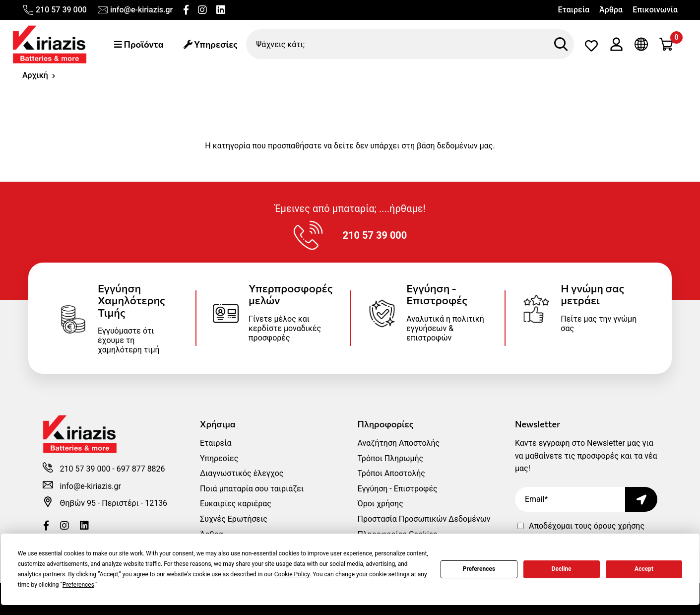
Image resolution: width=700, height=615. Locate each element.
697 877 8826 (141, 469)
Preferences (479, 569)
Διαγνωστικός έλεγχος (242, 473)
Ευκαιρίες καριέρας (236, 504)
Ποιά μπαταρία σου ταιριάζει (252, 489)
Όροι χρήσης (380, 504)
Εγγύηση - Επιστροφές (397, 489)
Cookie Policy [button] (292, 574)
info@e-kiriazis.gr (135, 10)
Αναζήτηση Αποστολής (398, 443)
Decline (562, 569)
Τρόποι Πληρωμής (390, 458)
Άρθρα (611, 10)
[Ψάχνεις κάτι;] (410, 44)
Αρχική (35, 75)
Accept (644, 569)
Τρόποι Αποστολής (391, 473)
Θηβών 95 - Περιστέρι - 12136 (114, 503)
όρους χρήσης (619, 526)
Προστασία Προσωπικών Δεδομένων (424, 519)
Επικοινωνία (655, 10)
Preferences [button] (78, 585)
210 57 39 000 (55, 10)
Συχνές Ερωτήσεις (234, 519)
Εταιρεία (573, 10)
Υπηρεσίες (211, 44)
